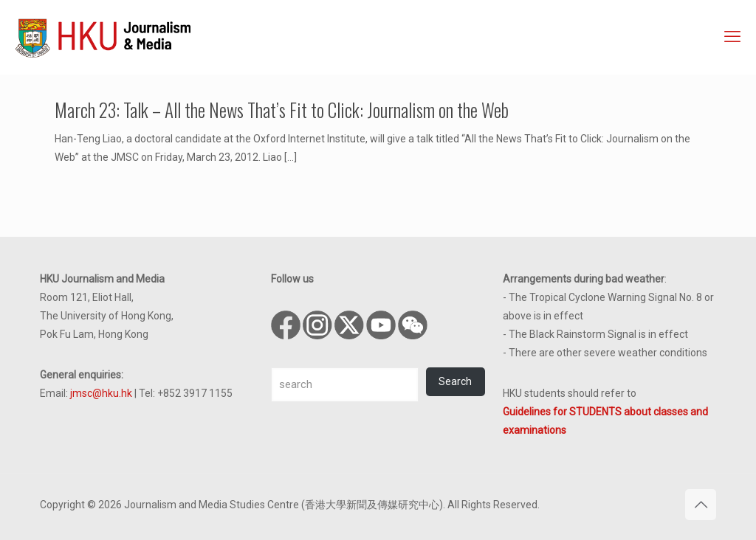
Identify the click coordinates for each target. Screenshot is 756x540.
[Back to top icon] (701, 505)
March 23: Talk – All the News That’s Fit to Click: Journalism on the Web (282, 110)
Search (455, 381)
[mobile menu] (732, 37)
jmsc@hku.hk (101, 393)
